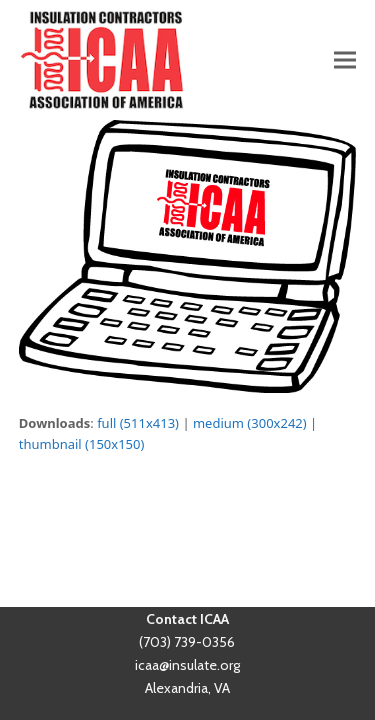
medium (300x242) (250, 423)
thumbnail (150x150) (82, 444)
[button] (345, 59)
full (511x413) (138, 423)
